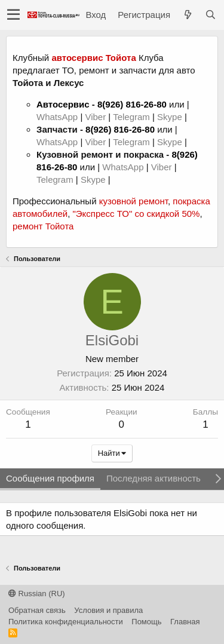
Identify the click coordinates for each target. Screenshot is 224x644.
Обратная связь (37, 610)
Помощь (146, 622)
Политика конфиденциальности (66, 622)
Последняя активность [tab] (154, 478)
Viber (95, 117)
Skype (171, 117)
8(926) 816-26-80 (132, 104)
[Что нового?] (188, 15)
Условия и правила (108, 610)
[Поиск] (210, 15)
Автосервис (63, 104)
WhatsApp (58, 117)
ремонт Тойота (43, 226)
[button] (13, 15)
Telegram (133, 117)
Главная (185, 622)
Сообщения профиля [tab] (50, 478)
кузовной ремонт (134, 201)
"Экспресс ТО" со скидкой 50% (136, 214)
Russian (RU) (37, 594)
